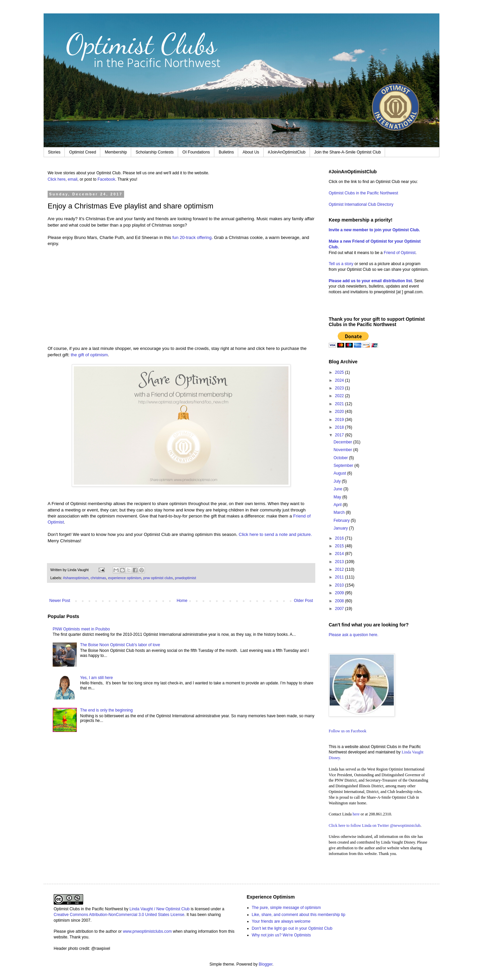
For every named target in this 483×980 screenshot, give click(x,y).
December (343, 442)
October (341, 458)
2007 (340, 609)
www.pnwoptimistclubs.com (147, 931)
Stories (54, 152)
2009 (340, 593)
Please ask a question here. (354, 635)
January (341, 528)
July (338, 481)
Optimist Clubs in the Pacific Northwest (363, 193)
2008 (340, 601)
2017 (340, 435)
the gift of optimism (89, 355)
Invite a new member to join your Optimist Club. (374, 230)
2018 (340, 427)
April (338, 505)
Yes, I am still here (97, 678)
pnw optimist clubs (158, 578)
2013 (340, 562)
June (338, 489)
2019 (340, 420)
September (344, 466)
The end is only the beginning (106, 710)
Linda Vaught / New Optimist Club (159, 909)
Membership (116, 152)
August (340, 473)
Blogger (265, 964)
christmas (98, 578)
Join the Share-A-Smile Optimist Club (348, 152)
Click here (57, 179)
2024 (340, 380)
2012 (340, 569)
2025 (340, 372)
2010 (340, 585)
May (338, 497)
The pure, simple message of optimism (286, 908)
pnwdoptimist (185, 578)
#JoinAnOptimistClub (287, 152)
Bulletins (226, 152)
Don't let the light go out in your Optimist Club (292, 928)
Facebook (106, 179)
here (356, 814)
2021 (340, 404)
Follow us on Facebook (347, 731)
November (343, 450)
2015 (340, 546)
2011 (340, 577)
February (342, 520)
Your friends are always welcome (281, 921)
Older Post (303, 601)
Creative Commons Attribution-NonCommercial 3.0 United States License (119, 915)
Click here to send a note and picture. (275, 534)
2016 (340, 538)
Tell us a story (342, 264)
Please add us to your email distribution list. (371, 281)
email (73, 179)
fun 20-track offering (192, 237)
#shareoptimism (76, 578)
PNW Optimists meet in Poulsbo (81, 629)
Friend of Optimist (400, 253)
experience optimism (125, 578)
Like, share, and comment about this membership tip (299, 915)
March (340, 512)
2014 (340, 554)
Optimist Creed (83, 152)
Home (182, 601)
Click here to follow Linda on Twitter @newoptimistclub (375, 825)
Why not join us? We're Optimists (281, 935)
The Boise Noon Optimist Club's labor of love (120, 645)
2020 (340, 412)
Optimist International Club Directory (361, 204)
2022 (340, 396)
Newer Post (60, 601)
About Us (251, 152)
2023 (340, 388)
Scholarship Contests (154, 152)
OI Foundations (196, 152)
